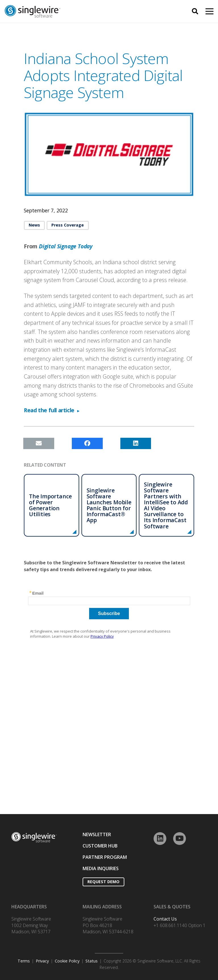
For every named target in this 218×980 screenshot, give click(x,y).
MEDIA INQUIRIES (101, 868)
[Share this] (87, 443)
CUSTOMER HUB (100, 846)
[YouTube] (180, 839)
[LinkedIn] (160, 839)
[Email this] (39, 443)
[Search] (195, 11)
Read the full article (49, 410)
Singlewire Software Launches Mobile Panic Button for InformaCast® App (109, 505)
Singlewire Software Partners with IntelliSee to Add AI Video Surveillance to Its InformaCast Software (166, 505)
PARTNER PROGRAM (105, 857)
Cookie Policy (67, 961)
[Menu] (209, 11)
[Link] (66, 11)
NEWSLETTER (97, 834)
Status (92, 961)
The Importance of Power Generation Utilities (50, 505)
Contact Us (165, 919)
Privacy (42, 961)
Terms (24, 961)
